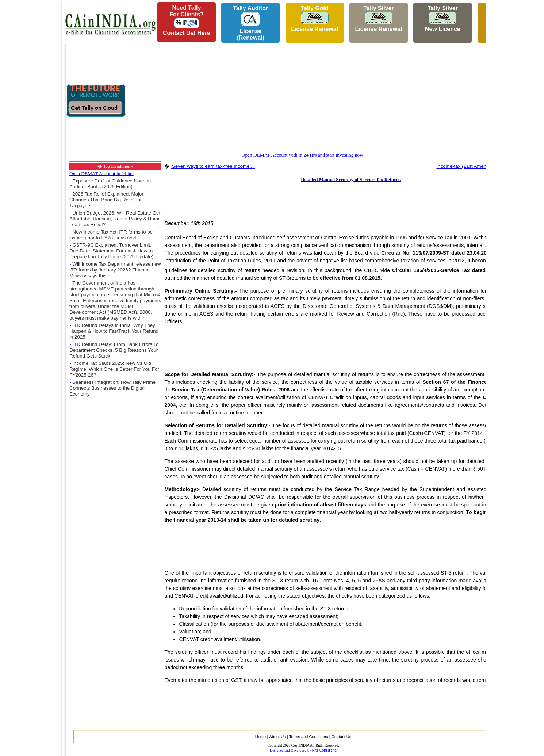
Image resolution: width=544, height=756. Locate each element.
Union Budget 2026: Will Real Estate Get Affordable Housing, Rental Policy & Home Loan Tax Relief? (115, 219)
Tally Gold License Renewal (315, 19)
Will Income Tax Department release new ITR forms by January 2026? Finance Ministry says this (115, 270)
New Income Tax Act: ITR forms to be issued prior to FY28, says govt (111, 235)
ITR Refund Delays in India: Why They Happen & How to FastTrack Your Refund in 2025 (114, 331)
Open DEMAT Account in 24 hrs (101, 173)
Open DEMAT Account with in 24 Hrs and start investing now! (303, 155)
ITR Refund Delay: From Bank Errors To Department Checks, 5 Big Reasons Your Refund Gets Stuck (114, 350)
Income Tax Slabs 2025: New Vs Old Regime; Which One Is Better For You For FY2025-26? (114, 369)
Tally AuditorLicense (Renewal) (250, 23)
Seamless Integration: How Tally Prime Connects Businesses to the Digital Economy (112, 388)
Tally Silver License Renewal (378, 19)
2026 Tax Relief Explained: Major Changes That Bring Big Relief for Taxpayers (106, 200)
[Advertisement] (30, 110)
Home (260, 737)
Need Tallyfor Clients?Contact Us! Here (187, 20)
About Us (277, 737)
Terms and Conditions (309, 737)
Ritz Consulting (324, 750)
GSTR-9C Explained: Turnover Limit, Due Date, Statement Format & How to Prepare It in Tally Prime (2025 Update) (111, 251)
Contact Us (341, 737)
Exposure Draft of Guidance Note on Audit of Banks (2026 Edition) (110, 184)
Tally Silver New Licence (443, 19)
